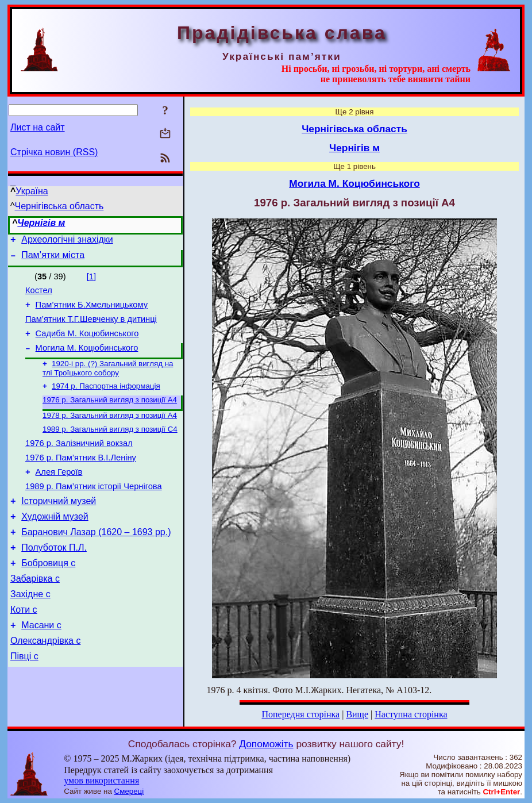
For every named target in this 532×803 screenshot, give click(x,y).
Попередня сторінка (300, 714)
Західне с (30, 631)
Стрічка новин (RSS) (54, 152)
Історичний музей (59, 527)
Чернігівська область (59, 206)
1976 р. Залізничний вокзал (79, 463)
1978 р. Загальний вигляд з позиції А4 (110, 432)
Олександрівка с (45, 683)
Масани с (41, 665)
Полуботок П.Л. (54, 579)
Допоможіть (266, 744)
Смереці (129, 791)
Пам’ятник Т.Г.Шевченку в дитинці (91, 328)
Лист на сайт (38, 127)
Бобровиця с (48, 596)
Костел (39, 295)
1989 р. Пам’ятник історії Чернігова (94, 511)
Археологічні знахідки (67, 241)
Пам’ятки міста (53, 258)
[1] (91, 280)
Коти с (24, 648)
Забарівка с (35, 614)
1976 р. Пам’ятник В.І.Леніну (81, 479)
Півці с (24, 700)
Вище (357, 714)
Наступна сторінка (411, 714)
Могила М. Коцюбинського (87, 360)
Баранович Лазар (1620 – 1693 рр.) (96, 562)
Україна (32, 191)
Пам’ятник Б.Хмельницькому (92, 312)
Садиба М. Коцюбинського (87, 344)
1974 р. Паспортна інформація (106, 400)
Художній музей (55, 545)
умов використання (101, 780)
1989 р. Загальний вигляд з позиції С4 (110, 447)
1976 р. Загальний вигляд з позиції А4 (110, 415)
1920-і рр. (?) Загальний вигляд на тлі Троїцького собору (108, 381)
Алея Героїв (59, 495)
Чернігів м (41, 223)
